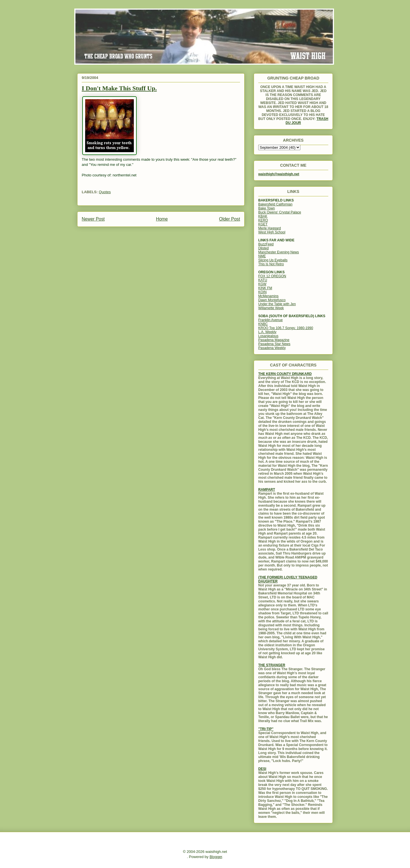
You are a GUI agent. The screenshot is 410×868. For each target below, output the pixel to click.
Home (162, 219)
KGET (263, 224)
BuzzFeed (266, 244)
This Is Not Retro (271, 264)
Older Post (229, 219)
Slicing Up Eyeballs (273, 260)
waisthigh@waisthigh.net (279, 174)
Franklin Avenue (270, 320)
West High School (272, 232)
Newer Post (93, 219)
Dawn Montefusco (272, 300)
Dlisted (264, 248)
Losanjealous (268, 336)
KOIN (262, 292)
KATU (263, 280)
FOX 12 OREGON (272, 276)
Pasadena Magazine (274, 340)
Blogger (216, 857)
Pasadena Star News (274, 344)
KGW (262, 284)
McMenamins (268, 296)
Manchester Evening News (279, 252)
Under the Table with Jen (277, 304)
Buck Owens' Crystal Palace (280, 212)
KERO (263, 220)
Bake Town (266, 208)
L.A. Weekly (267, 332)
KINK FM (265, 288)
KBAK (263, 216)
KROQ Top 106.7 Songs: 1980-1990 (286, 328)
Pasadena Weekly (272, 348)
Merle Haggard (269, 228)
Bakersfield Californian (275, 204)
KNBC (263, 324)
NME (262, 256)
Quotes (105, 192)
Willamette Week (271, 308)
